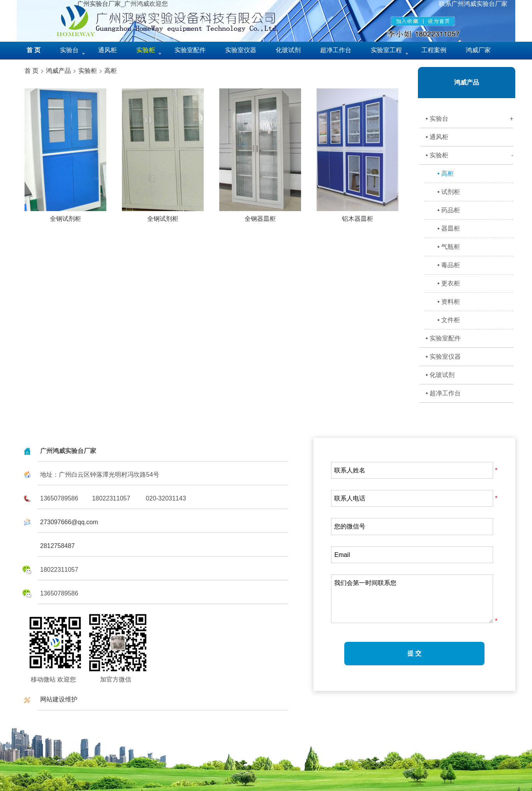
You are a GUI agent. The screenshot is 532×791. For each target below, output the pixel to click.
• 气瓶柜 (449, 247)
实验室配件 (190, 50)
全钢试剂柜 (65, 216)
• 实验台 (469, 119)
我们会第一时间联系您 (412, 599)
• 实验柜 (469, 155)
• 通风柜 (437, 137)
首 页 (32, 71)
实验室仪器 (241, 50)
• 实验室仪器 (443, 357)
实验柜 (88, 71)
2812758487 (57, 546)
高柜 (111, 71)
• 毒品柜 (449, 265)
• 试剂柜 (449, 192)
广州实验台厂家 (99, 4)
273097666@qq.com (69, 522)
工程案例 (434, 50)
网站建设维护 (59, 699)
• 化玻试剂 (440, 375)
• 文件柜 (449, 320)
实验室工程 (386, 50)
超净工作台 (336, 50)
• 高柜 (446, 174)
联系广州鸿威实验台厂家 (473, 4)
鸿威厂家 (478, 50)
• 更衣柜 (449, 283)
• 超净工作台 (443, 393)
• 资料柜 (449, 302)
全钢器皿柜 (260, 216)
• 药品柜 (449, 210)
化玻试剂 (288, 50)
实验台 (69, 50)
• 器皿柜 (449, 228)
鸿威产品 (58, 71)
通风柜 (107, 50)
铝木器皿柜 (358, 216)
